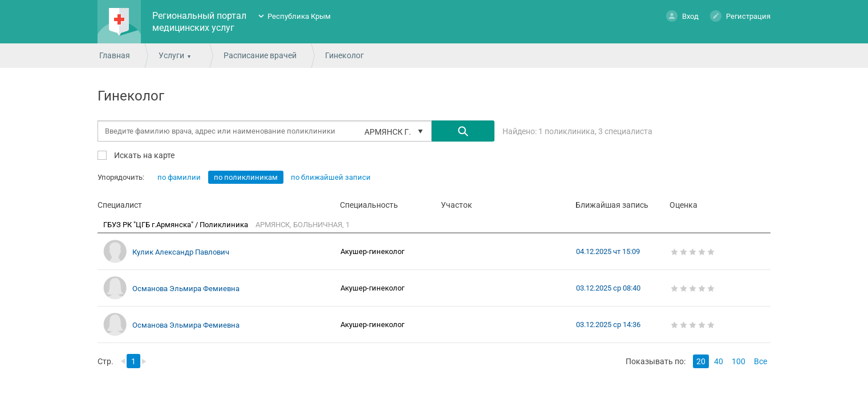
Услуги (171, 55)
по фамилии (179, 177)
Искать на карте (143, 155)
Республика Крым (299, 16)
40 (719, 361)
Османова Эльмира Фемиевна (186, 289)
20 (701, 361)
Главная (115, 55)
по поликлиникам (246, 177)
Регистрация (740, 16)
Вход (682, 16)
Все (760, 361)
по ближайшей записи (331, 177)
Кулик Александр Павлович (181, 252)
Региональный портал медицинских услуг (199, 22)
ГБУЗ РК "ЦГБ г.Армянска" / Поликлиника (177, 225)
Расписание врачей (260, 55)
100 (739, 361)
